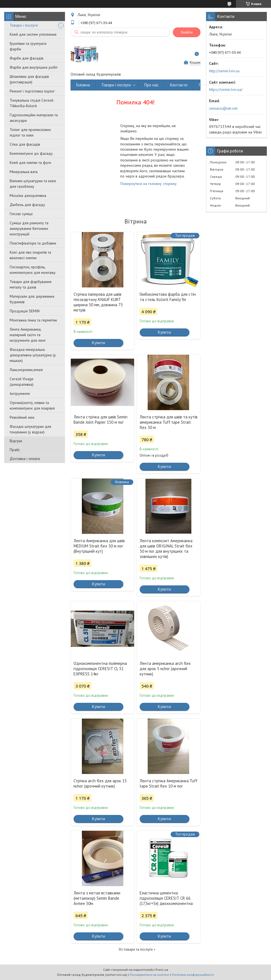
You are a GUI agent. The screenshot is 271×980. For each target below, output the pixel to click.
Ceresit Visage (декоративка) (22, 382)
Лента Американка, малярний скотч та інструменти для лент (28, 335)
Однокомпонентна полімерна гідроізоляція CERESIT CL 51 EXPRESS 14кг (100, 669)
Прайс (15, 450)
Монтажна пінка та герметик (33, 320)
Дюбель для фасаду (27, 205)
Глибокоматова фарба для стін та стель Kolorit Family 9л (168, 297)
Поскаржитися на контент (150, 975)
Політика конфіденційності (193, 975)
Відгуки (16, 441)
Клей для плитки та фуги (30, 163)
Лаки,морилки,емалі (26, 370)
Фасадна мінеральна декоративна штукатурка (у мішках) (33, 355)
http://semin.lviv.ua (224, 71)
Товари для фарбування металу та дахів (31, 284)
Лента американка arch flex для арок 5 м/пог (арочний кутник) (165, 669)
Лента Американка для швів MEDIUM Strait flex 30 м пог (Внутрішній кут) (99, 546)
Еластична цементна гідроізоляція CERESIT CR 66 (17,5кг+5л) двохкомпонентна (166, 898)
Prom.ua (162, 970)
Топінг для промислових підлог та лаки (30, 132)
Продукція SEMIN (25, 311)
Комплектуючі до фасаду (31, 153)
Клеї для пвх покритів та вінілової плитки (30, 255)
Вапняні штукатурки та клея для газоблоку (33, 184)
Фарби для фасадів (27, 58)
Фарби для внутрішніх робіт (34, 67)
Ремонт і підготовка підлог (32, 91)
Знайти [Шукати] (187, 32)
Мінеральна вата (24, 172)
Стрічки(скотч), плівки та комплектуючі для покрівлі (32, 405)
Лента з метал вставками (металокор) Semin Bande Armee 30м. (97, 898)
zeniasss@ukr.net (223, 108)
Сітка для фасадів (25, 144)
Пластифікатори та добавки (33, 243)
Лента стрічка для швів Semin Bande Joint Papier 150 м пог (101, 420)
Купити (99, 343)
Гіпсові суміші (21, 214)
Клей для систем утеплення (33, 34)
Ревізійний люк (22, 417)
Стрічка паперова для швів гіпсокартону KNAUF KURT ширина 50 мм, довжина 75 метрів (98, 302)
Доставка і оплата (25, 459)
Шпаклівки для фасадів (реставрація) (29, 79)
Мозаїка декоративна (28, 196)
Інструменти (20, 393)
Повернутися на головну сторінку (148, 184)
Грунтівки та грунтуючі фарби (28, 46)
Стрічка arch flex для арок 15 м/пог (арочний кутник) (100, 783)
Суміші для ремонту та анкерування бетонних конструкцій (29, 228)
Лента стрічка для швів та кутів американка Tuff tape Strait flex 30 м (169, 422)
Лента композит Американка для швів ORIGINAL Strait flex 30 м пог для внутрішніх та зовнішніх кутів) (166, 549)
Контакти (179, 85)
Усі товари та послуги (136, 949)
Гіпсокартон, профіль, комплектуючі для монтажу (33, 270)
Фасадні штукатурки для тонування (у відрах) (30, 429)
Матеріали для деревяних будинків (32, 299)
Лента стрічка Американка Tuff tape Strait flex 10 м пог (169, 783)
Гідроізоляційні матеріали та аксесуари (34, 118)
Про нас (152, 85)
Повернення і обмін (216, 85)
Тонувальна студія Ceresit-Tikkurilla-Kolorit (32, 103)
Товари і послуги (24, 25)
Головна (83, 85)
